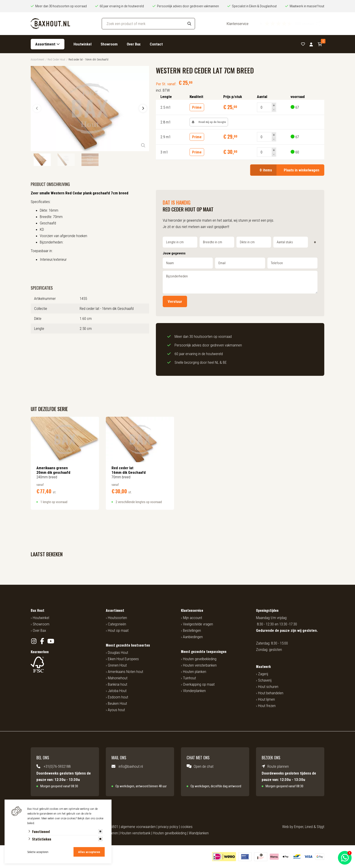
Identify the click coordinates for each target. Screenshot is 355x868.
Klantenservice (238, 24)
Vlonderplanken (194, 691)
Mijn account (193, 618)
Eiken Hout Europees (123, 659)
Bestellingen (192, 630)
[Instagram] (34, 641)
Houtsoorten (117, 618)
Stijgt (321, 827)
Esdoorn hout (118, 697)
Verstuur (175, 301)
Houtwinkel (82, 44)
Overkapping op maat (199, 684)
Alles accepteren (89, 852)
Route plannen (278, 766)
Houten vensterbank (135, 833)
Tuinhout (189, 678)
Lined (309, 827)
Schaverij (265, 680)
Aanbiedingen (193, 637)
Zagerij (263, 674)
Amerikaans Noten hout (126, 672)
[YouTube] (51, 641)
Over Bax (134, 44)
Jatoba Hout (117, 691)
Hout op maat (118, 630)
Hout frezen (267, 706)
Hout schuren (268, 687)
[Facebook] (42, 641)
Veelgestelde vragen (198, 624)
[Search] (189, 24)
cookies (187, 827)
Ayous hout (116, 710)
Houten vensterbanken (200, 665)
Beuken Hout (117, 703)
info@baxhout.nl (131, 766)
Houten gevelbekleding (200, 659)
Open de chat (204, 766)
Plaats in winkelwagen (287, 170)
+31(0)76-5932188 (57, 766)
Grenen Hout (117, 665)
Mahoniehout (118, 678)
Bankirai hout (118, 684)
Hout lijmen (266, 699)
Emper (299, 827)
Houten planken (195, 672)
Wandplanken (199, 833)
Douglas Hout (118, 652)
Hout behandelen (271, 693)
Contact (156, 44)
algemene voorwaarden (138, 827)
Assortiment (45, 44)
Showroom (109, 44)
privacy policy (168, 827)
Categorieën (117, 624)
